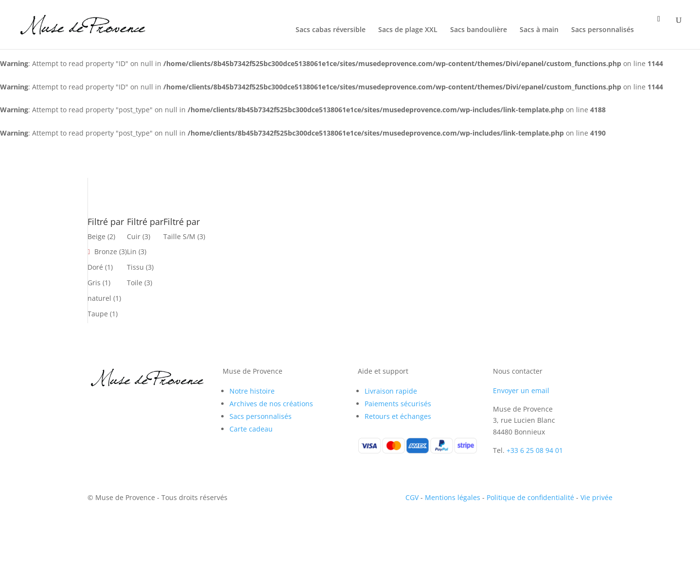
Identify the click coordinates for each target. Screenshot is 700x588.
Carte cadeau (251, 429)
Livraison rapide (391, 391)
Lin (132, 251)
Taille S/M (179, 236)
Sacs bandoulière (479, 30)
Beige (96, 236)
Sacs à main (539, 30)
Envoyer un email (521, 390)
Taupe (98, 314)
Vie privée (596, 497)
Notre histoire (252, 391)
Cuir (134, 236)
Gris (94, 283)
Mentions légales (453, 497)
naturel (99, 298)
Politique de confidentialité (530, 497)
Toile (135, 283)
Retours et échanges (398, 416)
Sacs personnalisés (603, 30)
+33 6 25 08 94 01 (535, 450)
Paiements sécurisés (398, 404)
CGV (412, 497)
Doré (95, 267)
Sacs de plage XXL (408, 30)
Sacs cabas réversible (331, 30)
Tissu (135, 267)
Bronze (106, 251)
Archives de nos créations (271, 404)
